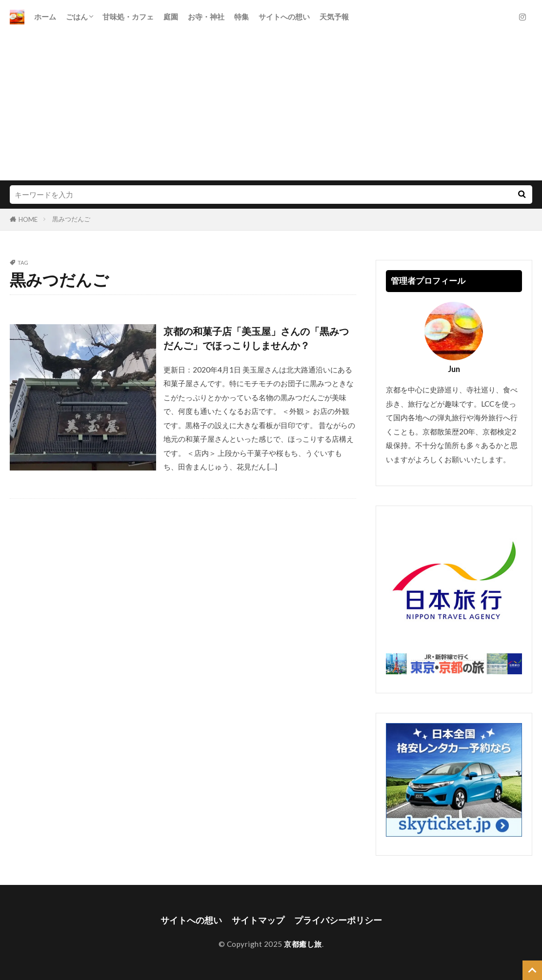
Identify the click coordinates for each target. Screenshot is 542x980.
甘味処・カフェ (128, 17)
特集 (241, 17)
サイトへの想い (284, 17)
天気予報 (334, 17)
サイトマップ (258, 920)
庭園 (171, 17)
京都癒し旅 (303, 944)
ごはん (77, 17)
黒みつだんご (71, 219)
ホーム (45, 17)
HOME (28, 219)
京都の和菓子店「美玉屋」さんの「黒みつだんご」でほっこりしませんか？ (256, 338)
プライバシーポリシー (338, 920)
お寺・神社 (206, 17)
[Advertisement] (271, 107)
